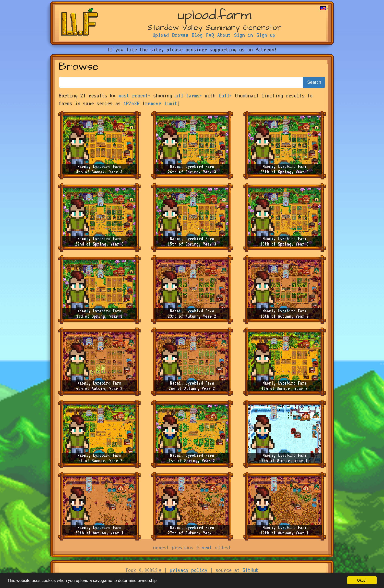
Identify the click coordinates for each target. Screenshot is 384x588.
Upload (161, 35)
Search (314, 82)
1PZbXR (132, 103)
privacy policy (189, 570)
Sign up (266, 35)
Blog (197, 35)
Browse (180, 35)
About (224, 35)
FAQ (210, 35)
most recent (134, 95)
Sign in (244, 35)
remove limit (161, 103)
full (225, 95)
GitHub (251, 570)
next (207, 547)
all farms (188, 95)
